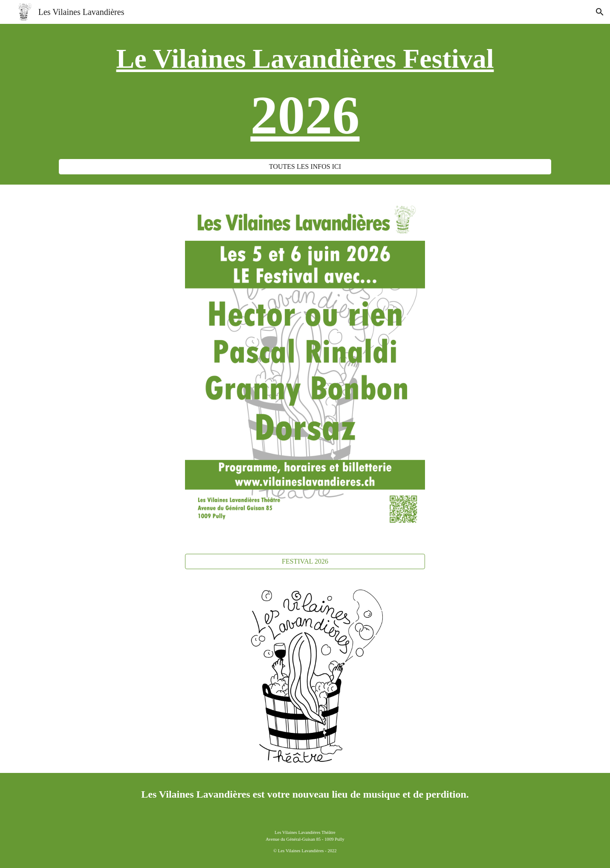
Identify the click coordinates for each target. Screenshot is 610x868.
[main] (305, 97)
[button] (600, 12)
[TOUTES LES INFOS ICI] (305, 167)
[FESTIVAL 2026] (305, 561)
